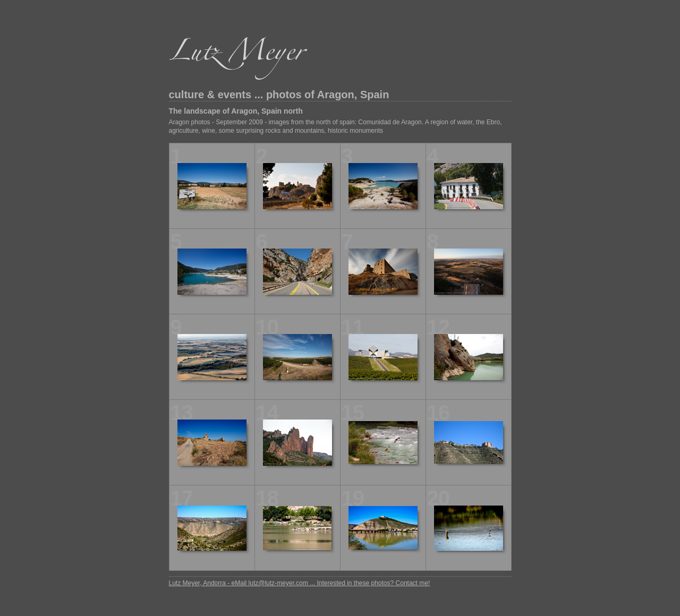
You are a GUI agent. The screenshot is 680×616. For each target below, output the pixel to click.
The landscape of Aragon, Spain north (236, 111)
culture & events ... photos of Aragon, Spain (279, 95)
